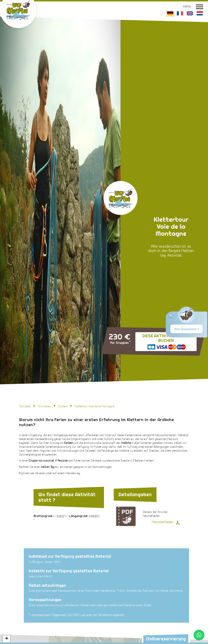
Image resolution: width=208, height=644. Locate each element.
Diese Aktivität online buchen (169, 338)
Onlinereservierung (166, 639)
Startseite (25, 406)
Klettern (63, 406)
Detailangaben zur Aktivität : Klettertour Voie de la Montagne (126, 516)
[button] (7, 639)
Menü (193, 7)
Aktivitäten (44, 406)
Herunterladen (163, 522)
